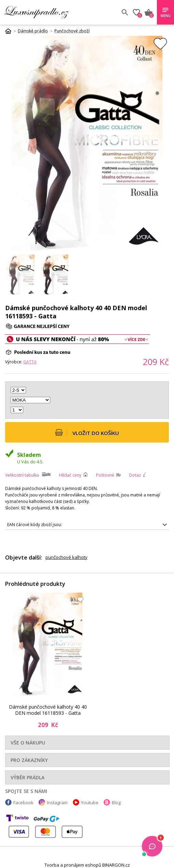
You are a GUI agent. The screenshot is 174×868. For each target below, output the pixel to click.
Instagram (57, 802)
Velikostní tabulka (22, 475)
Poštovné (105, 475)
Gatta (30, 362)
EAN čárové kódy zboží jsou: (35, 525)
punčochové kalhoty (66, 557)
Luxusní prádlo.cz (54, 12)
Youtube (90, 802)
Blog (116, 802)
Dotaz (135, 475)
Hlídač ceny (70, 475)
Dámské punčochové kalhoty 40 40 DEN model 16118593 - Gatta (48, 710)
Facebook (23, 802)
